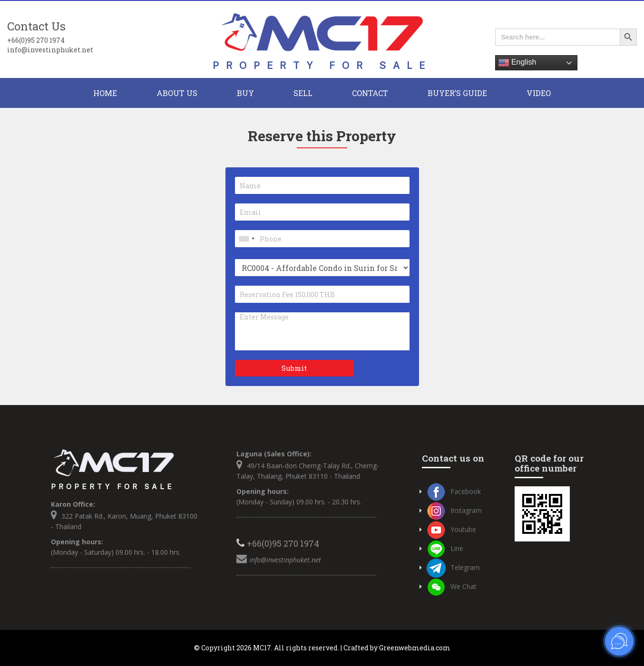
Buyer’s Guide (457, 93)
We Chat (452, 586)
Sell (303, 93)
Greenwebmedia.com (415, 648)
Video (539, 93)
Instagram (454, 510)
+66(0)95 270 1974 (36, 40)
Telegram (453, 567)
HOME (105, 93)
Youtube (451, 529)
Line (445, 548)
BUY (245, 93)
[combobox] (246, 239)
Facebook (454, 491)
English (517, 63)
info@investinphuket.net (50, 50)
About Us (177, 93)
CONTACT (370, 93)
